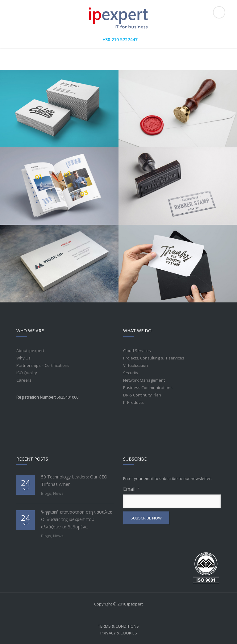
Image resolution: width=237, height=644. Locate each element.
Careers (24, 380)
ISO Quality (27, 373)
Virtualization (135, 365)
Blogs (46, 493)
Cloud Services (137, 351)
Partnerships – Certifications (43, 365)
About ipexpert (30, 351)
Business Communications (148, 388)
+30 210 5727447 (120, 40)
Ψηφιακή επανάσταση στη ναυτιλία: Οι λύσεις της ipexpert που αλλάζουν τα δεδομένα (77, 519)
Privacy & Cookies (119, 633)
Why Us (23, 358)
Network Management (144, 380)
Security (131, 373)
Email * (172, 497)
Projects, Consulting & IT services (154, 358)
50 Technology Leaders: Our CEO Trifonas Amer (74, 480)
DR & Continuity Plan (142, 395)
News (58, 493)
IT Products (133, 402)
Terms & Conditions (118, 626)
